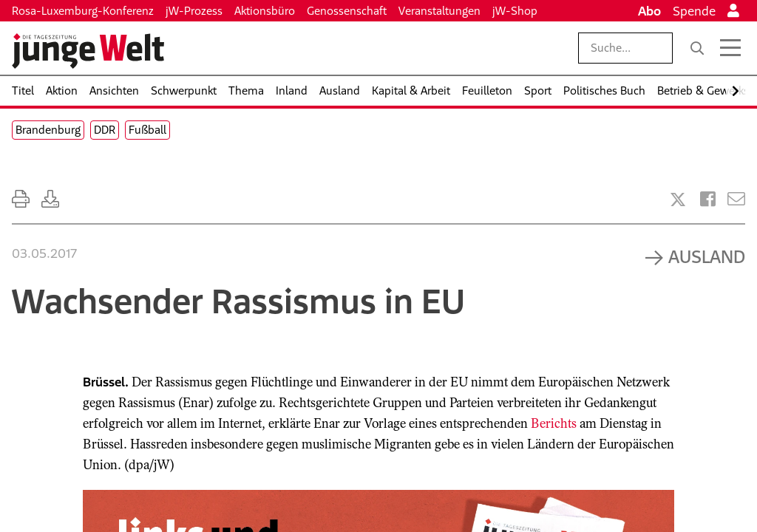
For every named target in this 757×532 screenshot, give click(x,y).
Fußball (147, 130)
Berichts (554, 423)
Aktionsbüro (265, 11)
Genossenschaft (347, 11)
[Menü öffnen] (730, 48)
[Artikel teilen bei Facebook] (708, 199)
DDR (105, 130)
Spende (694, 11)
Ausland (707, 256)
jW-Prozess (194, 11)
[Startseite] (88, 51)
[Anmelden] (733, 11)
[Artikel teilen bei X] (678, 199)
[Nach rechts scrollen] (736, 91)
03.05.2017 (44, 253)
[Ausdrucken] (21, 199)
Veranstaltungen (439, 11)
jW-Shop (515, 11)
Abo (649, 11)
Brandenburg (48, 130)
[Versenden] (736, 199)
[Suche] (697, 48)
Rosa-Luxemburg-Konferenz (83, 11)
